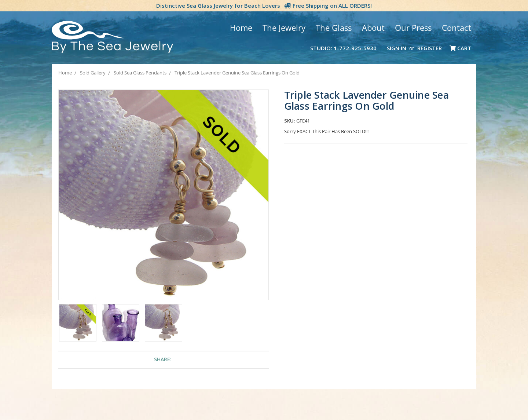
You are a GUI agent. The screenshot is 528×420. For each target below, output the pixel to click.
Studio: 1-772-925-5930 (343, 48)
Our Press (413, 28)
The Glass (334, 28)
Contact (456, 28)
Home (241, 28)
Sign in (397, 48)
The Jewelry (284, 28)
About (373, 28)
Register (430, 48)
